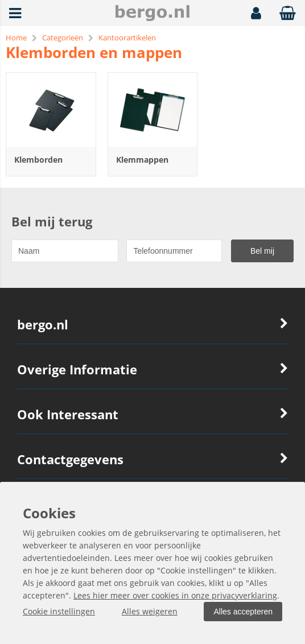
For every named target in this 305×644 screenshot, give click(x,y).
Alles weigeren (150, 611)
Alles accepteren (243, 612)
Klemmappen (142, 160)
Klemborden (38, 160)
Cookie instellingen (59, 611)
